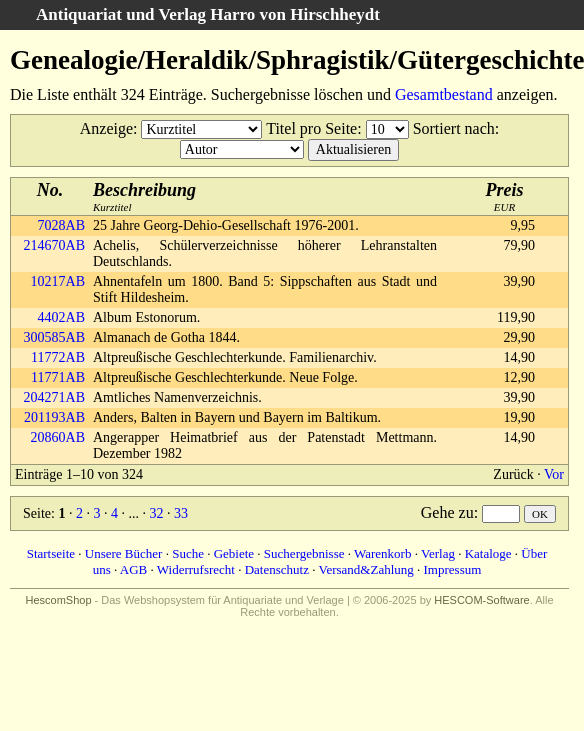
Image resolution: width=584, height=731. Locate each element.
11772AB (58, 357)
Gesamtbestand (444, 94)
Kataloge (488, 553)
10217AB (58, 281)
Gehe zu (447, 512)
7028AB (61, 225)
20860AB (58, 437)
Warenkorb (382, 553)
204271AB (54, 397)
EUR (505, 196)
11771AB (58, 377)
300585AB (54, 337)
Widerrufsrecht (196, 569)
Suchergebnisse (304, 553)
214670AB (54, 245)
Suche (188, 553)
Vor (554, 474)
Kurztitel (144, 196)
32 (156, 513)
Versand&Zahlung (365, 569)
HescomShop (58, 600)
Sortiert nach (454, 128)
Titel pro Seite (311, 128)
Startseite (51, 553)
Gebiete (234, 553)
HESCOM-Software (481, 600)
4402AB (61, 317)
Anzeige (106, 128)
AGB (133, 569)
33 (181, 513)
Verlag (438, 553)
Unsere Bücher (124, 553)
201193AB (54, 417)
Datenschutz (277, 569)
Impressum (453, 569)
